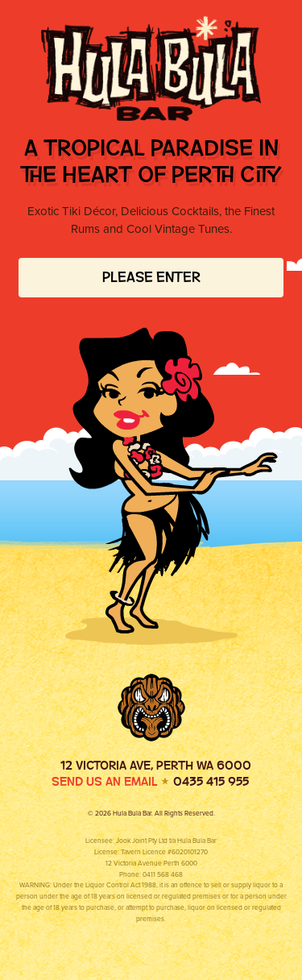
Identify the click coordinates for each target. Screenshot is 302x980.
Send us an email (105, 782)
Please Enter (151, 277)
